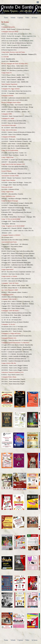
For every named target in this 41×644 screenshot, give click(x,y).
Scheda (13, 18)
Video (27, 18)
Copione (20, 18)
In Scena (35, 18)
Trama (6, 18)
